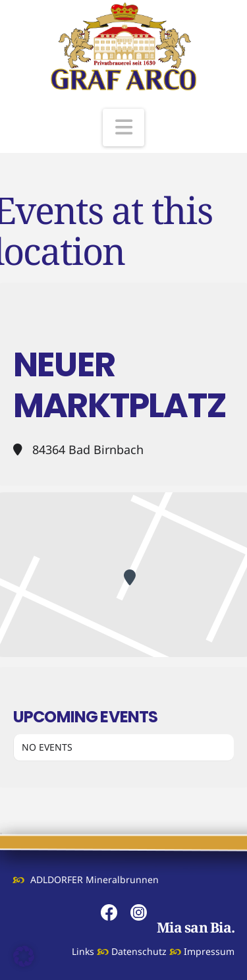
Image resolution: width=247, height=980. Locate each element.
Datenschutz (139, 951)
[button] (124, 128)
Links (83, 951)
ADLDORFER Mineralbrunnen (95, 879)
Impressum (209, 951)
